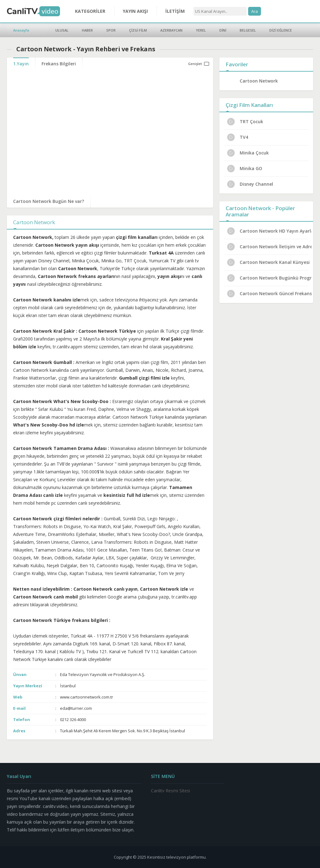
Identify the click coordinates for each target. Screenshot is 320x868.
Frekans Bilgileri (59, 64)
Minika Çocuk (248, 153)
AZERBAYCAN (171, 30)
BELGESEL (248, 30)
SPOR (111, 30)
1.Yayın (21, 64)
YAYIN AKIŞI (135, 11)
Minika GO (245, 169)
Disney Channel (250, 184)
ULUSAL (62, 30)
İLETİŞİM (175, 11)
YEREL (201, 30)
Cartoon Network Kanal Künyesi (268, 262)
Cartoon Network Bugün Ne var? (49, 201)
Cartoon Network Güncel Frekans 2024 (269, 294)
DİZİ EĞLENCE (281, 30)
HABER (87, 30)
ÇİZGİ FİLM (138, 30)
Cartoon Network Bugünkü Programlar (269, 278)
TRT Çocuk (245, 122)
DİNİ (223, 30)
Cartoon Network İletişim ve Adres (269, 247)
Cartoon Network (259, 81)
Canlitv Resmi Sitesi (170, 791)
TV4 (238, 137)
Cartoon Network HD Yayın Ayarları (269, 231)
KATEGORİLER (90, 11)
